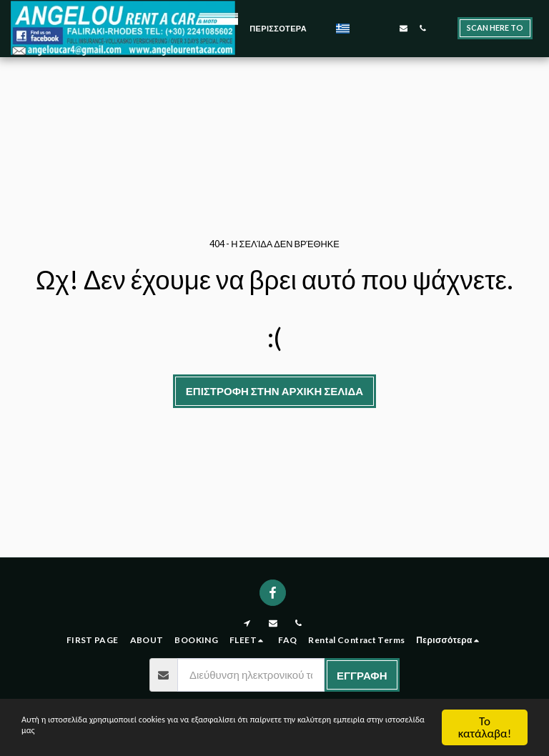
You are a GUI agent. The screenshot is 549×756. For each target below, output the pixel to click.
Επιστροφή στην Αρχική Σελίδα (274, 391)
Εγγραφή (362, 675)
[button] (365, 28)
